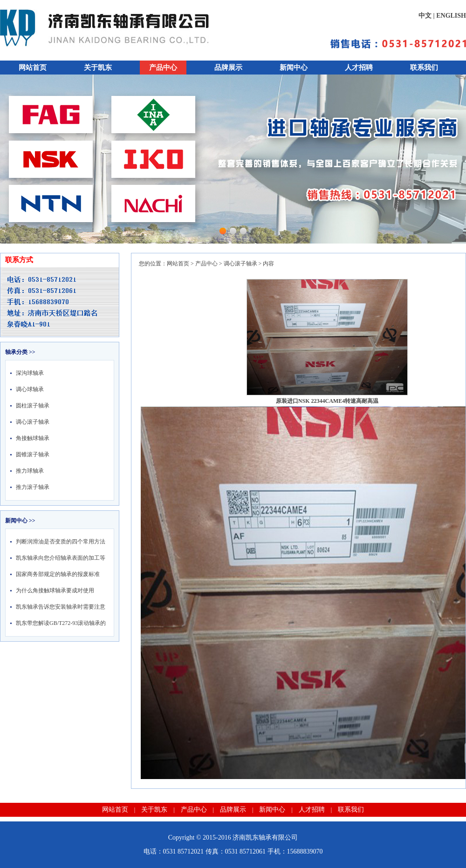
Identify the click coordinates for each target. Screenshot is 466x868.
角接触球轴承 (33, 438)
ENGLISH (451, 16)
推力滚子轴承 (33, 487)
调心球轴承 (30, 389)
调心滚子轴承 (33, 422)
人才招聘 (359, 68)
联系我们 (424, 68)
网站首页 (33, 68)
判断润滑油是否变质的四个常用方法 (61, 542)
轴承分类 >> (20, 352)
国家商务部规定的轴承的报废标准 (58, 574)
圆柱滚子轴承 (33, 406)
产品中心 (163, 68)
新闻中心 (294, 68)
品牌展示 (228, 68)
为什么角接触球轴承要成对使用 (55, 590)
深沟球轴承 (30, 373)
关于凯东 (98, 68)
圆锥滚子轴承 (33, 454)
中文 (425, 16)
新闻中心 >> (20, 521)
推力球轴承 (30, 471)
